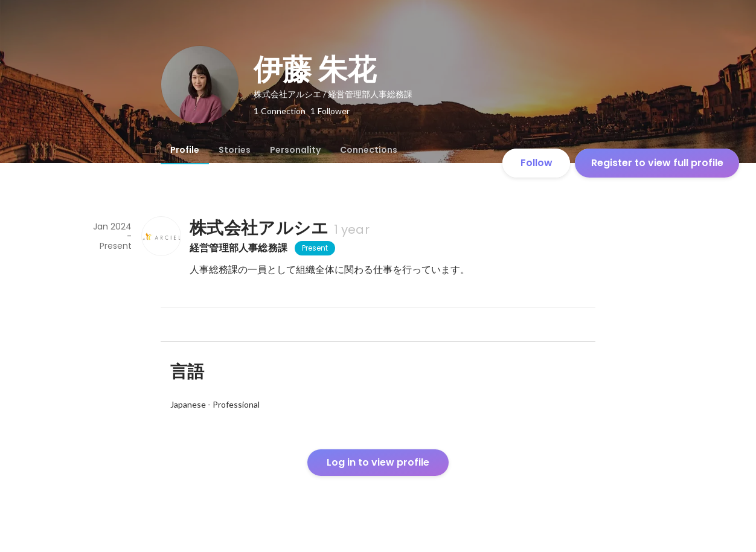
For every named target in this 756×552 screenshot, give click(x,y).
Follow (537, 163)
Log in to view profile (378, 462)
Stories (235, 150)
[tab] (185, 150)
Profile (185, 150)
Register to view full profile (657, 163)
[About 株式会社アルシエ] (161, 236)
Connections (369, 150)
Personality (295, 150)
